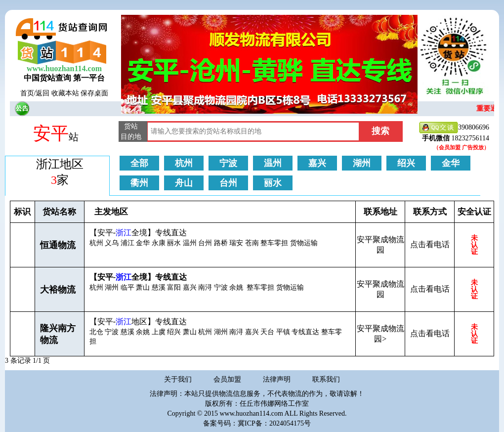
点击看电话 (430, 244)
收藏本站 (65, 93)
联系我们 (326, 379)
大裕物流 (58, 290)
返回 (42, 93)
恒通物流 (58, 245)
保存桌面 (94, 93)
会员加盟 (227, 379)
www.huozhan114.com (64, 68)
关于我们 (178, 379)
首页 (27, 93)
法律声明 (277, 379)
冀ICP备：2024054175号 (274, 423)
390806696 (454, 128)
